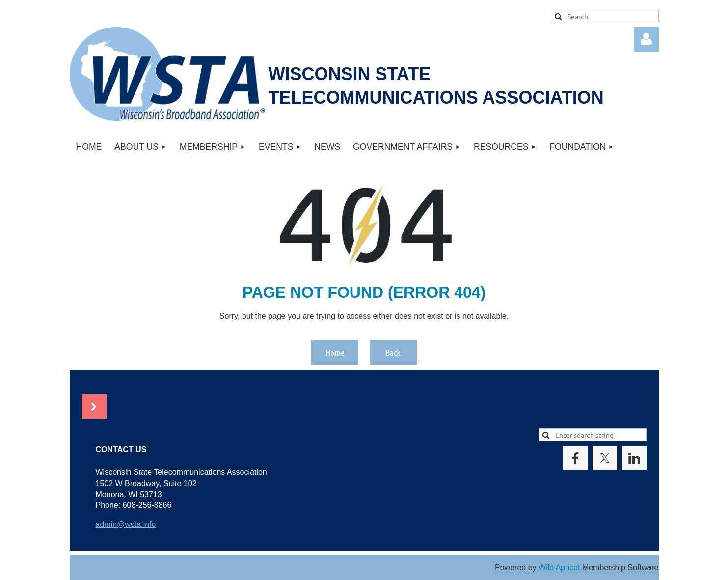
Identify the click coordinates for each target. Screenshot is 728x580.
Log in (647, 39)
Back (393, 352)
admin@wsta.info (126, 524)
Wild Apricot (559, 567)
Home (335, 352)
